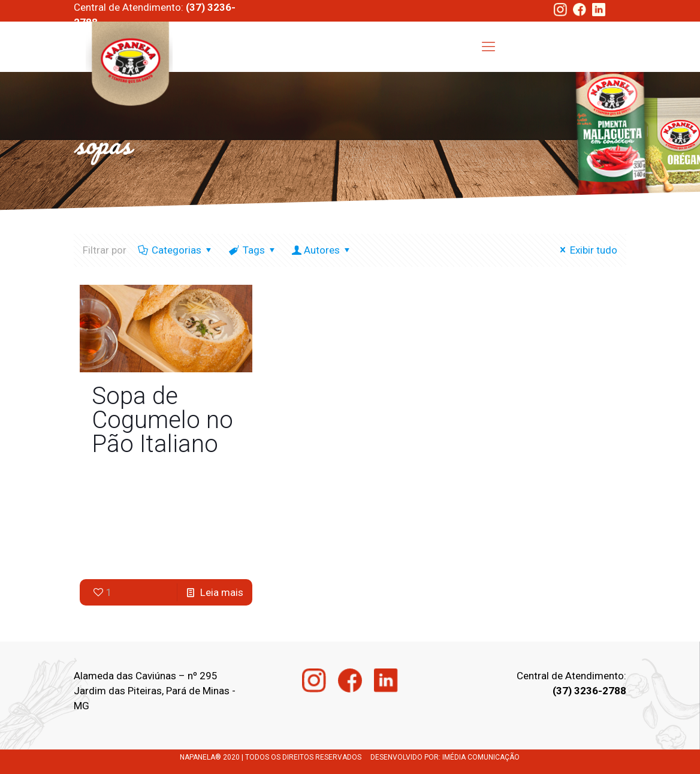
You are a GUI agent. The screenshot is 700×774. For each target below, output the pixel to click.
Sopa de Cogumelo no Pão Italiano (162, 420)
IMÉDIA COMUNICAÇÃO (481, 757)
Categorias (176, 250)
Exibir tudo (586, 250)
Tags (253, 250)
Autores (322, 250)
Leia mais (222, 592)
